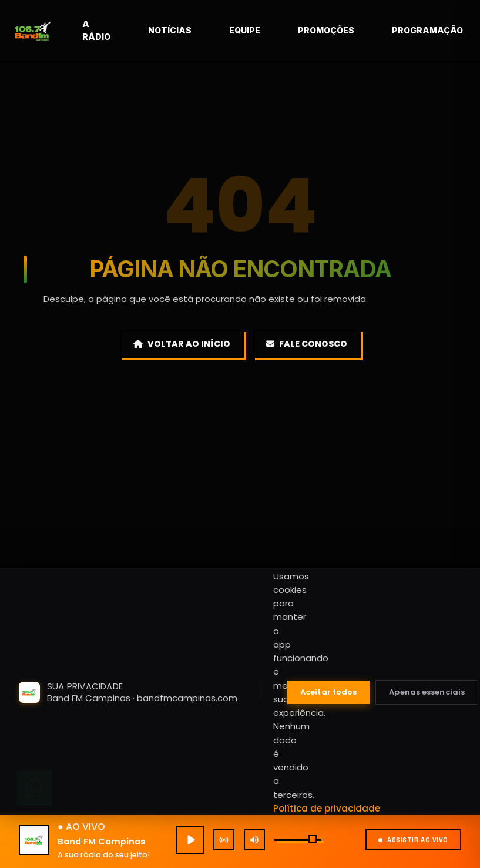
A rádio (123, 30)
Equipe (272, 30)
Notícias (197, 30)
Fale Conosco (307, 344)
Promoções (353, 30)
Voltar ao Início (182, 344)
